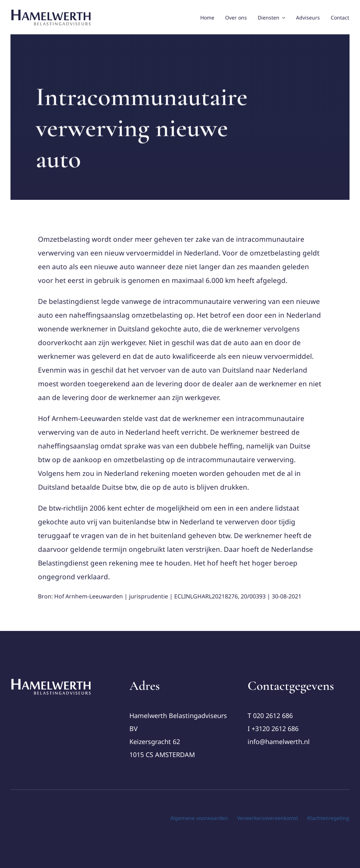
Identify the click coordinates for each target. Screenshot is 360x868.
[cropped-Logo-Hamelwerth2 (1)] (51, 681)
